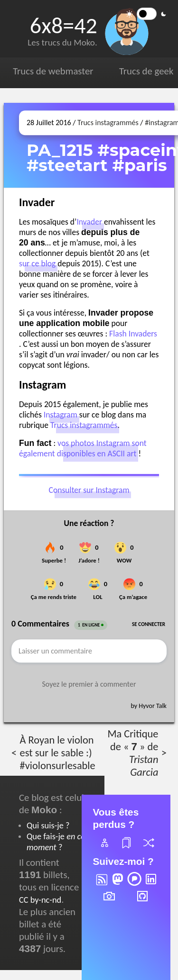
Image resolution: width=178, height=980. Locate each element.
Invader (89, 222)
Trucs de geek (146, 71)
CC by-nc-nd (40, 900)
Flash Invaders (133, 334)
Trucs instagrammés (108, 122)
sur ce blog (37, 264)
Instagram (61, 415)
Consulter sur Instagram (89, 490)
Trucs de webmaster (53, 71)
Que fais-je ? (56, 842)
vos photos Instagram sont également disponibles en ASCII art (83, 449)
